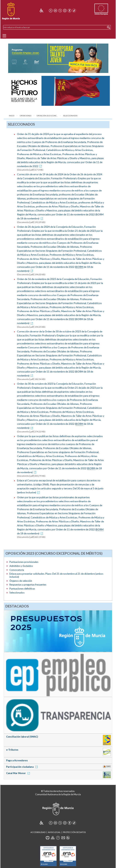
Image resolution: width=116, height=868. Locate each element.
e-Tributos (12, 750)
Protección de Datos (74, 832)
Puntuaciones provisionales (24, 562)
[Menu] (4, 36)
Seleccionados (70, 116)
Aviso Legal (54, 832)
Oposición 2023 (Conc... (47, 116)
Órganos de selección (21, 581)
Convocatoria (17, 570)
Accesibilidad (38, 832)
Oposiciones (26, 116)
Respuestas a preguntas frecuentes (28, 585)
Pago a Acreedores (17, 760)
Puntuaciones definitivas (22, 589)
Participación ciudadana (23, 767)
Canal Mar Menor (19, 773)
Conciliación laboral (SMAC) (22, 737)
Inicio (12, 116)
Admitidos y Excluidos (21, 566)
